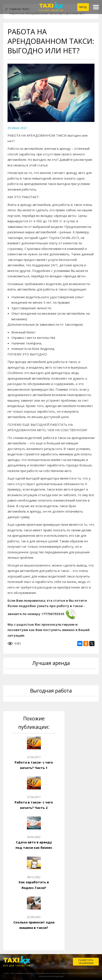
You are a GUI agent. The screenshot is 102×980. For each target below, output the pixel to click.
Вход (83, 7)
